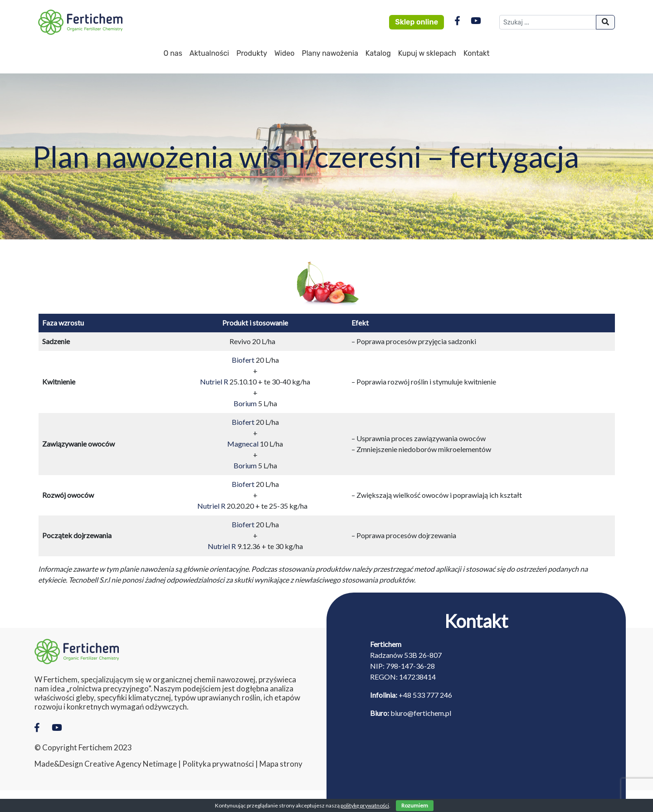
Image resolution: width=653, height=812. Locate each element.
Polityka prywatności (218, 764)
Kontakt (477, 53)
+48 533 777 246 (425, 695)
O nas (173, 53)
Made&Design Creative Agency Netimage (106, 764)
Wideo (284, 53)
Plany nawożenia (330, 53)
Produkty (252, 53)
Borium (245, 403)
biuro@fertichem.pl (421, 713)
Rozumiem (415, 805)
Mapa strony (281, 764)
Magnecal (243, 444)
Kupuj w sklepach (427, 53)
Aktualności (209, 53)
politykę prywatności (365, 805)
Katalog (378, 53)
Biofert (243, 360)
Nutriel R (214, 382)
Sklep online (417, 22)
